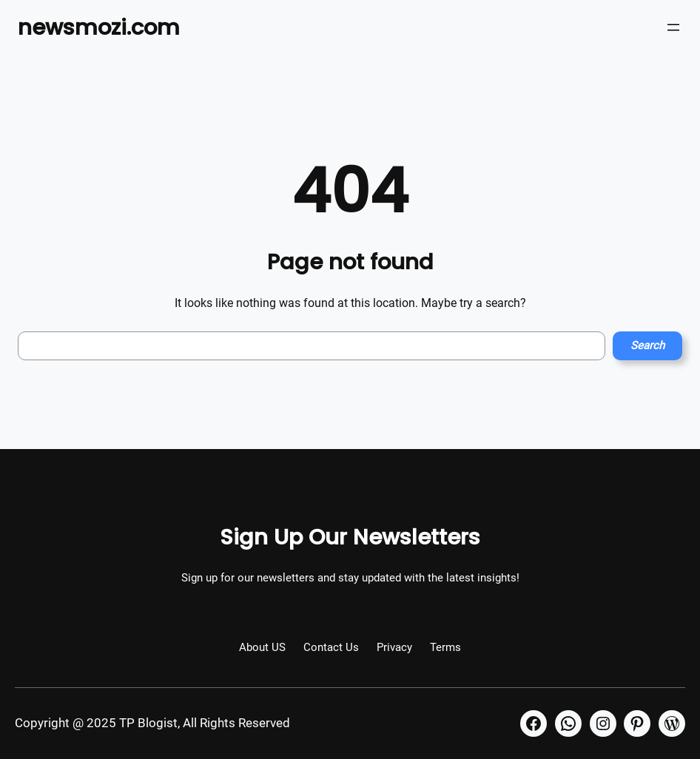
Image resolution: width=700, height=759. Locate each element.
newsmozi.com (99, 27)
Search (647, 345)
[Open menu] (673, 27)
